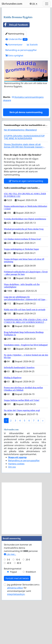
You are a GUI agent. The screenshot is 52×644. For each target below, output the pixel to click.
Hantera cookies (16, 515)
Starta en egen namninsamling (26, 233)
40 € (9, 615)
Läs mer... (10, 606)
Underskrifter (16, 91)
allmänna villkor (15, 639)
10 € (18, 611)
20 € (28, 611)
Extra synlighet (14, 107)
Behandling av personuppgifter (21, 102)
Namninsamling (15, 85)
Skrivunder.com (12, 4)
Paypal (14, 623)
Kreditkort (31, 623)
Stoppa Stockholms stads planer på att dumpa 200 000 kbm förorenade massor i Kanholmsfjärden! (24, 199)
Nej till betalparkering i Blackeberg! (20, 182)
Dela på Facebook (16, 76)
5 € (8, 611)
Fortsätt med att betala (17, 630)
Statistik (32, 96)
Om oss (12, 519)
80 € (19, 615)
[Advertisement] (26, 38)
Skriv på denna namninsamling (26, 164)
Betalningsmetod (13, 620)
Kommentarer (14, 96)
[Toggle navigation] (47, 4)
